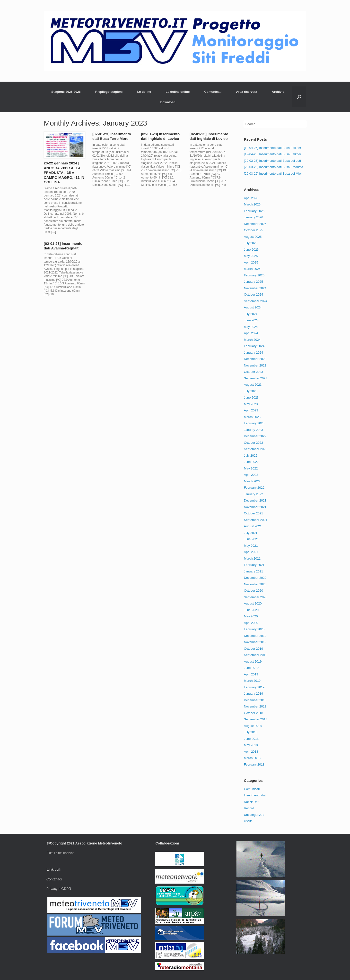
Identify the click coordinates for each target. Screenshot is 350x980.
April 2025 (251, 262)
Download (168, 102)
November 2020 (255, 584)
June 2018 (251, 739)
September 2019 (255, 655)
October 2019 (253, 649)
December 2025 (255, 224)
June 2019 (251, 668)
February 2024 (254, 346)
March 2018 (252, 758)
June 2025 (251, 250)
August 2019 (253, 661)
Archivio (278, 92)
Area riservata (247, 92)
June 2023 (251, 397)
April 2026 (251, 198)
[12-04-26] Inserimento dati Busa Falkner (272, 148)
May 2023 (251, 404)
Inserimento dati (255, 795)
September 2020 (255, 597)
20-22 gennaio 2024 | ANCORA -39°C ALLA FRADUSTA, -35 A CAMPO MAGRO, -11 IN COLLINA (64, 173)
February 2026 (254, 211)
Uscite (248, 821)
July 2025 (251, 243)
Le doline (144, 92)
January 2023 (253, 430)
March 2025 (252, 269)
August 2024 (253, 307)
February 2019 (254, 687)
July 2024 (251, 314)
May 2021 (251, 546)
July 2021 (251, 533)
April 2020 (251, 623)
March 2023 (252, 417)
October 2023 (253, 372)
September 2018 (255, 719)
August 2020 (253, 603)
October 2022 (253, 443)
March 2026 (252, 204)
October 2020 (253, 591)
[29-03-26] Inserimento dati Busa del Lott (272, 161)
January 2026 (253, 217)
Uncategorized (254, 815)
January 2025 (253, 282)
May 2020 (251, 616)
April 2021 (251, 552)
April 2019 (251, 674)
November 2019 (255, 642)
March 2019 (252, 681)
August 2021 (253, 526)
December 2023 (255, 359)
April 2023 (251, 410)
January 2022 (253, 494)
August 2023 (253, 385)
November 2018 (255, 706)
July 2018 (251, 732)
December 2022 (255, 436)
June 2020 (251, 610)
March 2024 (252, 340)
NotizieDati (251, 802)
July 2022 (251, 456)
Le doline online (178, 92)
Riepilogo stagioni (109, 92)
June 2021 (251, 539)
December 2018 (255, 700)
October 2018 (253, 713)
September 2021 (255, 520)
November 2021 (255, 507)
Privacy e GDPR (59, 889)
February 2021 (254, 565)
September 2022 (255, 449)
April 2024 (251, 333)
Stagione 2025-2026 (66, 92)
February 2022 (254, 488)
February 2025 (254, 275)
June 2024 (251, 320)
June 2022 (251, 462)
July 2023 (251, 391)
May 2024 (251, 327)
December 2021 (255, 500)
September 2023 (255, 378)
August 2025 (253, 237)
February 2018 (254, 764)
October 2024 (253, 294)
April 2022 (251, 475)
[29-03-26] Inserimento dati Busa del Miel (273, 174)
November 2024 (255, 288)
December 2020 (255, 578)
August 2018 (253, 726)
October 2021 (253, 513)
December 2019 (255, 636)
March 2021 (252, 558)
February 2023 (254, 423)
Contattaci (54, 879)
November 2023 (255, 365)
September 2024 (255, 301)
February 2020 (254, 629)
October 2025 (253, 230)
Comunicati (213, 92)
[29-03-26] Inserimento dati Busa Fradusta (273, 167)
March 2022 (252, 481)
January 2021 (253, 571)
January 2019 (253, 694)
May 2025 (251, 256)
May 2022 (251, 468)
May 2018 (251, 745)
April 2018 (251, 752)
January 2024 (253, 353)
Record (249, 808)
